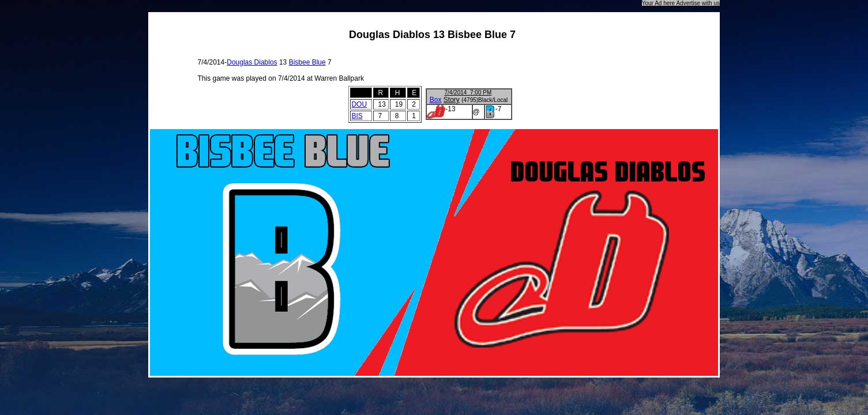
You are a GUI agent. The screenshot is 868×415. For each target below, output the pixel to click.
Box (436, 100)
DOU (359, 104)
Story (452, 100)
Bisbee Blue (307, 62)
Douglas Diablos (252, 62)
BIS (357, 116)
